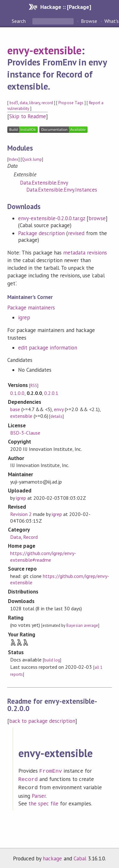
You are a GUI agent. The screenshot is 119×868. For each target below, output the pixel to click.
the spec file (43, 802)
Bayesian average (82, 625)
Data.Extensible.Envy (44, 183)
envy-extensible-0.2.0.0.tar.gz (52, 218)
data (24, 103)
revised (76, 233)
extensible (21, 416)
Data (16, 537)
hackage (52, 857)
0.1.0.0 (17, 393)
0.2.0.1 (51, 393)
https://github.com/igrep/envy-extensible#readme (43, 556)
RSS (34, 386)
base (15, 409)
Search (19, 21)
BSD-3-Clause (25, 433)
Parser (39, 794)
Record (30, 537)
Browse (89, 21)
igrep (24, 317)
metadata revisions (85, 253)
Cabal (80, 857)
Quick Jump (32, 159)
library (35, 103)
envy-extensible (44, 50)
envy (59, 409)
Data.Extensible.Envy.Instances (62, 190)
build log (52, 660)
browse (97, 218)
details (56, 416)
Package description (41, 233)
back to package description (42, 721)
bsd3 (14, 103)
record (47, 103)
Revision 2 (21, 514)
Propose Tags (71, 103)
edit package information (48, 348)
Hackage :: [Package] (66, 7)
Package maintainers (31, 308)
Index (13, 159)
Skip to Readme (28, 116)
